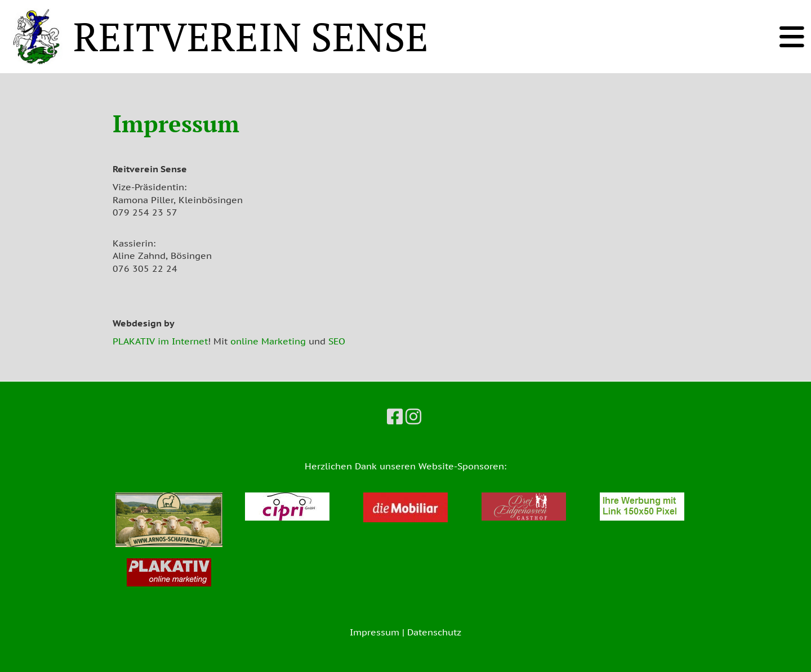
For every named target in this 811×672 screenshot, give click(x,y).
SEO (337, 341)
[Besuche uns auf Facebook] (395, 416)
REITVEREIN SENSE (251, 36)
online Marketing (268, 341)
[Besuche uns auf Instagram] (413, 416)
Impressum (375, 632)
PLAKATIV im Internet (160, 341)
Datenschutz (434, 632)
